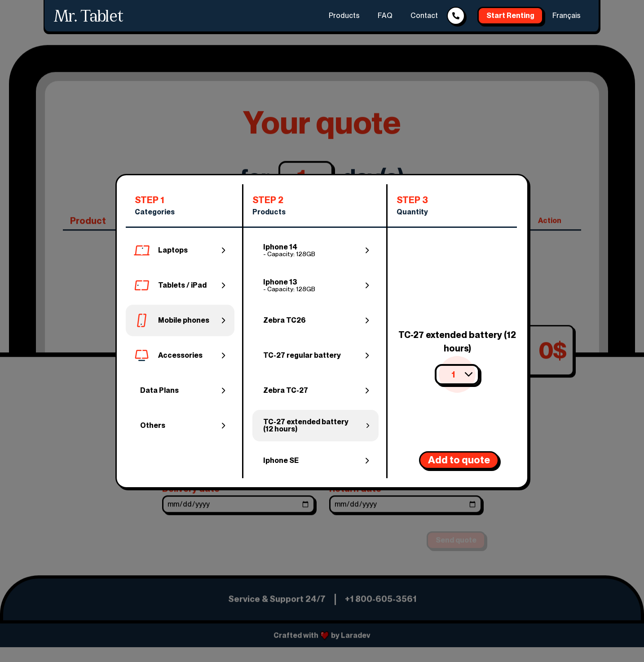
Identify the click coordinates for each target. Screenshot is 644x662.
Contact (424, 16)
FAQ (385, 16)
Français (567, 16)
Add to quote (459, 460)
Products (344, 16)
